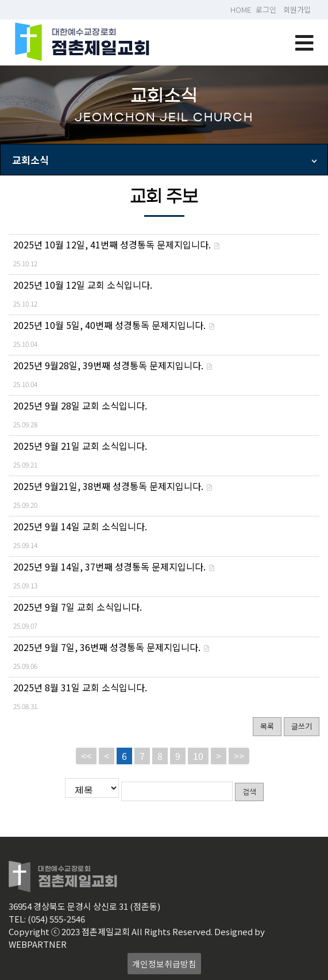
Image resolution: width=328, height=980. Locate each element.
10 (198, 756)
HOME (241, 9)
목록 (267, 726)
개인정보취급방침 (164, 962)
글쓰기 (302, 726)
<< (86, 756)
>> (239, 756)
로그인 (266, 9)
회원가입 (297, 9)
